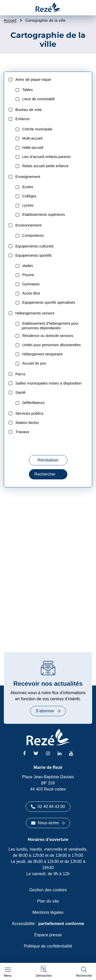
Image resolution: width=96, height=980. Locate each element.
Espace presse (48, 935)
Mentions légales (48, 912)
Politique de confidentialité (48, 946)
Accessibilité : (48, 924)
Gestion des (48, 890)
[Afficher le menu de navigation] (8, 972)
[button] (44, 971)
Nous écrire (48, 823)
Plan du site (48, 901)
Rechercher (48, 474)
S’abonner (48, 711)
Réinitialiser (48, 460)
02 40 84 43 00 (48, 807)
